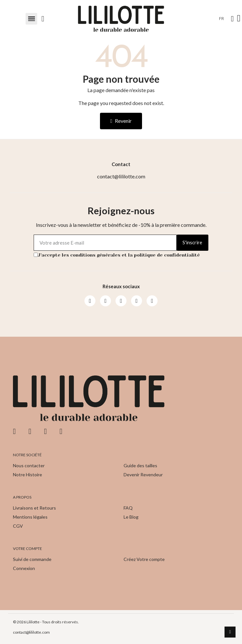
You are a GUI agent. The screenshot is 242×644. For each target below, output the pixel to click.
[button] (31, 19)
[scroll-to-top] (230, 632)
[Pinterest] (137, 301)
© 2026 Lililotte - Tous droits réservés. (46, 622)
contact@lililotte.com (31, 632)
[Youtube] (121, 301)
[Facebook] (90, 301)
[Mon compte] (232, 19)
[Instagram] (105, 301)
